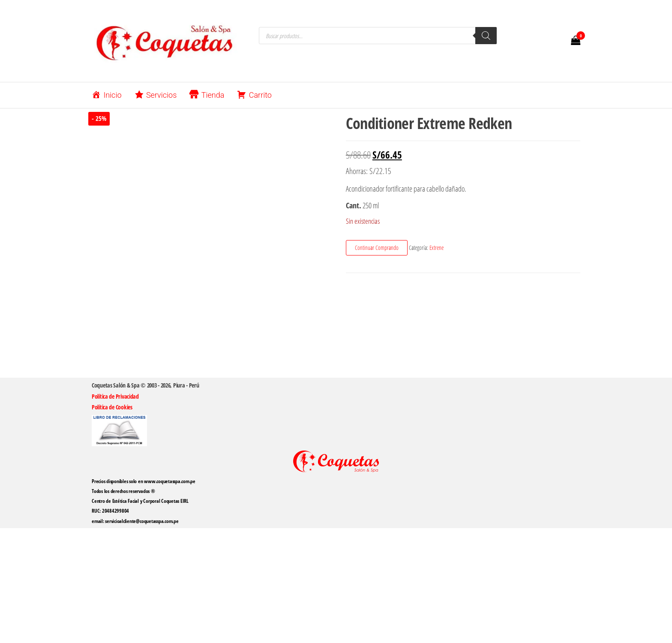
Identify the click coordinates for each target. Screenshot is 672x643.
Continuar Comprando (377, 248)
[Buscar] (486, 36)
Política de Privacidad (115, 396)
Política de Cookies (112, 407)
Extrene (436, 248)
